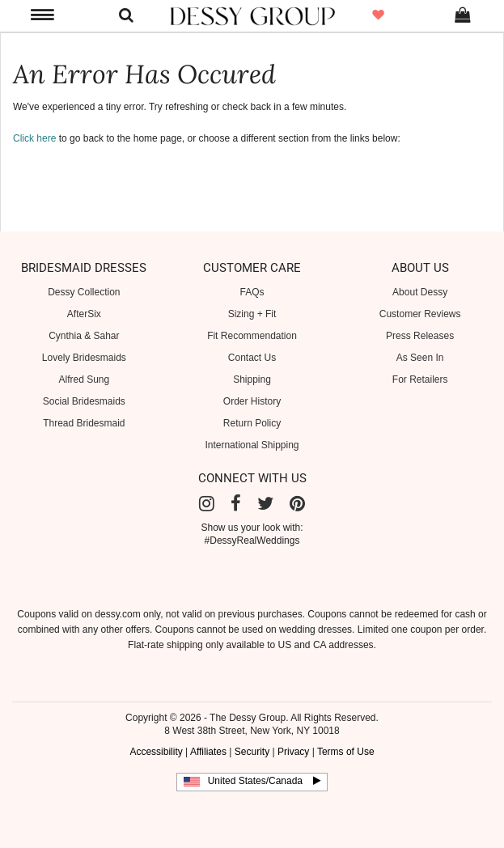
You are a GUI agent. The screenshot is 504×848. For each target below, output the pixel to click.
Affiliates (208, 752)
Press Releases (420, 336)
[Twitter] (265, 504)
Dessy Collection (84, 292)
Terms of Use (346, 752)
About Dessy (420, 292)
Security (252, 752)
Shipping (252, 379)
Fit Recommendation (252, 336)
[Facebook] (236, 504)
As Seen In (420, 358)
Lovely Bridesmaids (84, 358)
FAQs (252, 292)
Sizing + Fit (252, 314)
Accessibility (156, 752)
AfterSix (84, 314)
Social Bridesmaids (84, 401)
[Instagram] (207, 504)
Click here (34, 138)
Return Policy (252, 423)
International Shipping (252, 445)
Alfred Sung (84, 379)
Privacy (293, 752)
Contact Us (252, 358)
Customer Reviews (420, 314)
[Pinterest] (297, 504)
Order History (252, 401)
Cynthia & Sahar (84, 336)
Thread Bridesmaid (84, 423)
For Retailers (420, 379)
